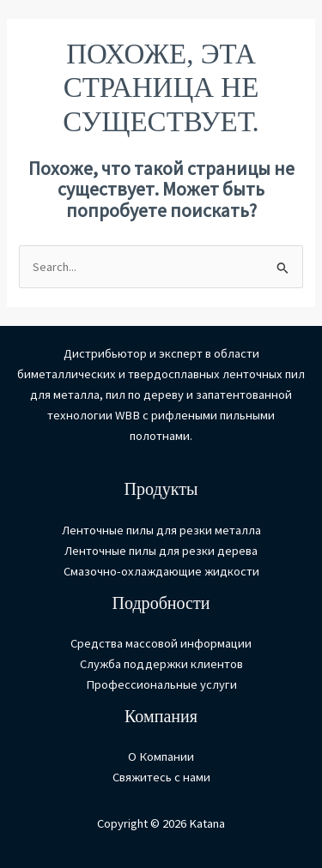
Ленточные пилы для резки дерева (161, 551)
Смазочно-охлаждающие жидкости (161, 571)
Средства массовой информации (161, 643)
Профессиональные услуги (161, 684)
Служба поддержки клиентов (161, 664)
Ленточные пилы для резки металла (161, 530)
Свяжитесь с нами (161, 777)
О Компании (161, 756)
